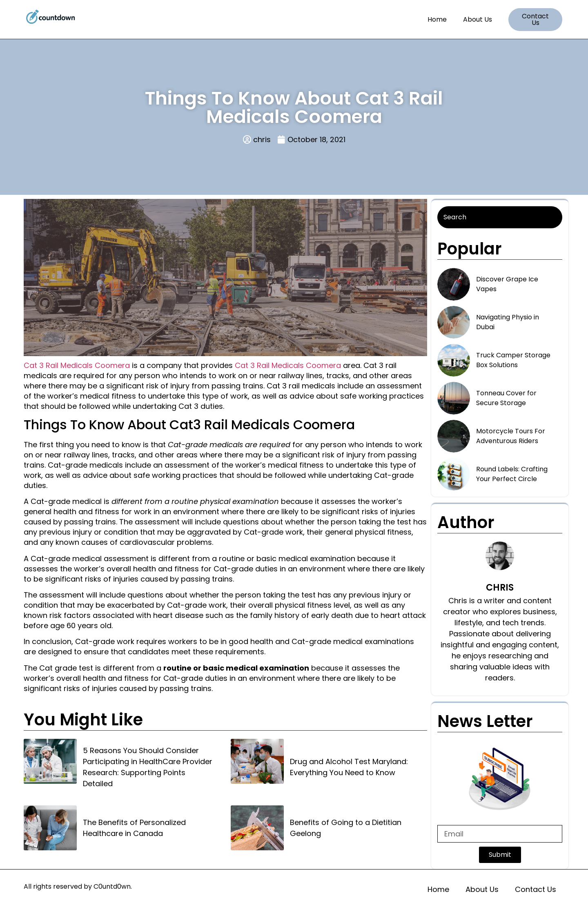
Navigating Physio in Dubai (508, 322)
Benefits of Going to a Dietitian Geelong (346, 828)
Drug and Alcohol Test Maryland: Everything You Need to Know (349, 767)
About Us (478, 19)
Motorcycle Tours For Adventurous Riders (511, 436)
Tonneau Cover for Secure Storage (506, 398)
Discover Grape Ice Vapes (507, 284)
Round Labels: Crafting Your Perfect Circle (512, 474)
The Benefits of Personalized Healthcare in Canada (134, 828)
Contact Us (536, 889)
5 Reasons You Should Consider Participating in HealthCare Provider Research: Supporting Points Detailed (148, 767)
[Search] (500, 217)
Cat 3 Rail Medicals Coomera (77, 365)
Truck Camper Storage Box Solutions (513, 360)
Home (437, 19)
